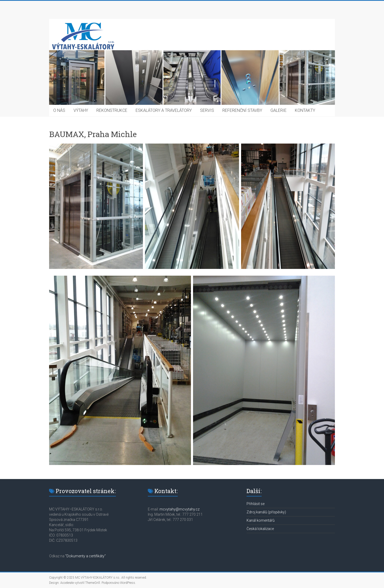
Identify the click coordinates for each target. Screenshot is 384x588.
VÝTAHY (81, 110)
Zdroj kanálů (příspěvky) (266, 512)
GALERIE (279, 110)
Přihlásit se (256, 504)
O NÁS (59, 110)
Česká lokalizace (260, 529)
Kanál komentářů (261, 520)
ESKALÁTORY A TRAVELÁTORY (164, 110)
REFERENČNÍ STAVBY (242, 110)
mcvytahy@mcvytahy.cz (180, 509)
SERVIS (207, 110)
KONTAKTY (305, 110)
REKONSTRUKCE (112, 110)
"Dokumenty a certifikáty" (85, 556)
